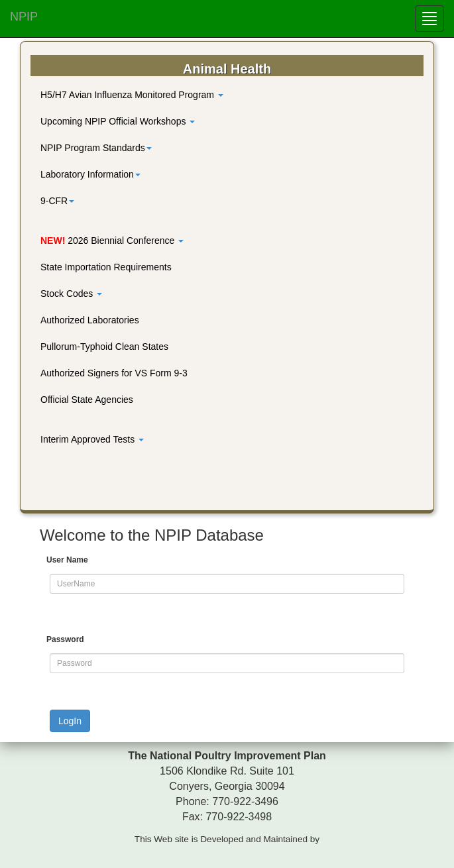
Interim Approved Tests (92, 439)
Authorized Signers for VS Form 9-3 (114, 373)
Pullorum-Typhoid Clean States (104, 347)
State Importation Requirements (106, 267)
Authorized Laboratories (90, 320)
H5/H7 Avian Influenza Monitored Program (132, 95)
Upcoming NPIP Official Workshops (118, 121)
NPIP (24, 17)
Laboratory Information (90, 174)
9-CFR (57, 201)
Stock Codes (71, 294)
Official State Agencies (87, 400)
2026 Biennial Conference (112, 241)
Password (65, 639)
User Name (67, 560)
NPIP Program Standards (96, 148)
